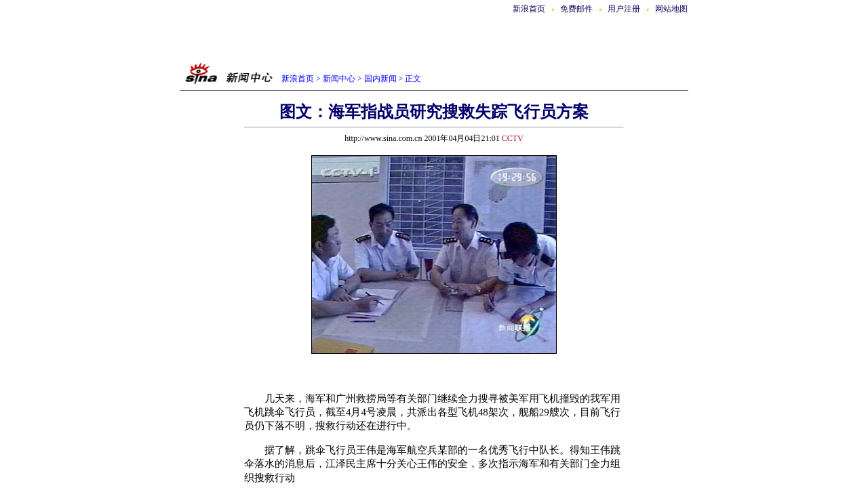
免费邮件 (576, 9)
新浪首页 (529, 9)
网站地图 (671, 9)
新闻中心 (339, 79)
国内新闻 (380, 79)
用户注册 (624, 9)
